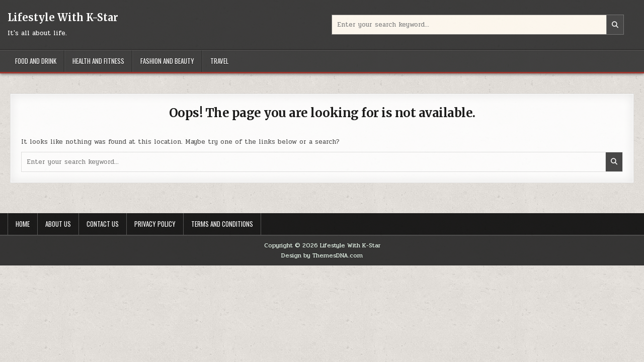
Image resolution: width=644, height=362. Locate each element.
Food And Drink (36, 61)
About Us (58, 224)
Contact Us (103, 224)
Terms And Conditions (222, 224)
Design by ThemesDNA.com (322, 255)
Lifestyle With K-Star (63, 17)
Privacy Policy (155, 224)
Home (23, 224)
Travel (219, 61)
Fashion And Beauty (167, 61)
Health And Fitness (98, 61)
